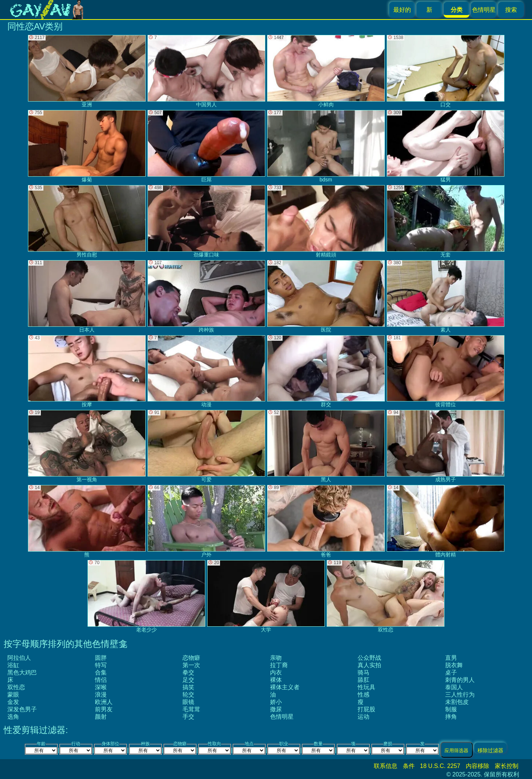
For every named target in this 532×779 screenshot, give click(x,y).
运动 (363, 717)
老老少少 (146, 596)
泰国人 (454, 687)
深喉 (101, 687)
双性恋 (16, 687)
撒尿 (276, 709)
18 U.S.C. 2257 (440, 766)
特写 (101, 665)
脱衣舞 (454, 665)
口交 (446, 71)
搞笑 (188, 687)
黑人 (326, 446)
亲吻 (276, 658)
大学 (266, 596)
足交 (188, 680)
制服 (451, 709)
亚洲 (87, 71)
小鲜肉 (326, 71)
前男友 (104, 709)
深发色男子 (22, 709)
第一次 (191, 665)
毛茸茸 (191, 709)
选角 (13, 717)
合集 (101, 672)
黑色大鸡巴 (22, 672)
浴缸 (13, 665)
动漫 (206, 371)
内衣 (276, 672)
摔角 (451, 717)
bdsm (326, 146)
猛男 (446, 146)
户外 (206, 521)
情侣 (101, 680)
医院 (326, 296)
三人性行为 (460, 695)
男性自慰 (87, 221)
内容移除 (478, 766)
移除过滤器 (490, 750)
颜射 (101, 717)
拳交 (188, 672)
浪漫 (101, 695)
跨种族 (206, 296)
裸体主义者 (285, 687)
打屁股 (366, 709)
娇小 (276, 702)
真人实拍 (369, 665)
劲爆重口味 (206, 221)
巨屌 (206, 146)
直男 (451, 658)
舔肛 (363, 680)
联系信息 (386, 766)
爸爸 (326, 521)
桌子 (451, 672)
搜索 (511, 10)
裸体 (276, 680)
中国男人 (206, 71)
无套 (446, 221)
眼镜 (188, 702)
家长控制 (507, 766)
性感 (363, 695)
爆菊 (87, 146)
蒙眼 (13, 695)
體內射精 (446, 521)
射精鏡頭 (326, 221)
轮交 (188, 695)
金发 (13, 702)
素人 (446, 296)
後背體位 (446, 371)
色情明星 (484, 10)
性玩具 (366, 687)
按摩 (87, 371)
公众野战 (369, 658)
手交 (188, 717)
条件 (409, 766)
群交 (326, 371)
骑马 (363, 672)
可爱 (206, 446)
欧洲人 (104, 702)
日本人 (87, 296)
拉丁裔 (279, 665)
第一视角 (87, 446)
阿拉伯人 (19, 658)
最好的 (402, 10)
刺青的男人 (460, 680)
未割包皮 (457, 702)
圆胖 (101, 658)
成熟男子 (446, 446)
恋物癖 (191, 658)
